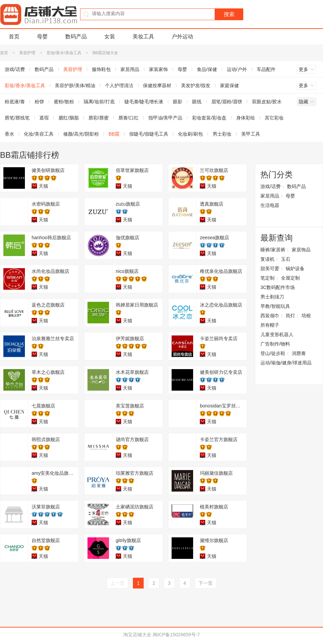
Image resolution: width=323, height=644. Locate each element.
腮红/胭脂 (69, 118)
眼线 (197, 102)
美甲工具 (251, 134)
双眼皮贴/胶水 (267, 102)
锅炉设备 (295, 269)
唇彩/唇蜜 (99, 118)
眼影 (178, 102)
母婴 (42, 37)
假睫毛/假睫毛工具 (149, 134)
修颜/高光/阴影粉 (81, 134)
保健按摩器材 (157, 85)
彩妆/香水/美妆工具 (64, 53)
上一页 (117, 583)
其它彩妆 (274, 118)
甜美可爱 (270, 269)
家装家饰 (158, 69)
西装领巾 (270, 316)
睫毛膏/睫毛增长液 (144, 102)
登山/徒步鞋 (273, 353)
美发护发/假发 (196, 85)
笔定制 (267, 278)
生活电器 (270, 205)
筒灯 (290, 316)
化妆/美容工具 (39, 134)
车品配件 (266, 69)
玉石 (286, 259)
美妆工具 (143, 37)
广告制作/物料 (275, 344)
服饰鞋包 (101, 69)
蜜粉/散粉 (64, 102)
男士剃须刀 (272, 297)
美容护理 (27, 53)
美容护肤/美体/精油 (75, 85)
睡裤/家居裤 (273, 250)
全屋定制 (290, 278)
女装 (110, 37)
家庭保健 (229, 85)
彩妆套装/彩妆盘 (209, 118)
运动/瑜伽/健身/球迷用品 (286, 363)
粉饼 (39, 102)
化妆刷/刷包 (190, 134)
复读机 (267, 259)
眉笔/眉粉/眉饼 (227, 102)
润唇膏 (299, 353)
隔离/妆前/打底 (99, 102)
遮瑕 (44, 118)
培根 (306, 316)
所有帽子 (270, 325)
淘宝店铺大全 (137, 635)
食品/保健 (207, 69)
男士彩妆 (222, 134)
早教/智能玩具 (275, 306)
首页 (14, 37)
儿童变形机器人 (277, 334)
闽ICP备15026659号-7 (176, 635)
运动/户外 (237, 69)
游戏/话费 (271, 186)
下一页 (206, 583)
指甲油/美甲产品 (166, 118)
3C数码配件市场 (278, 287)
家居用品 (130, 69)
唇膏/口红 (129, 118)
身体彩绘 (246, 118)
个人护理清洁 (119, 85)
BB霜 (114, 134)
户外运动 (182, 37)
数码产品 (76, 37)
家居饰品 (301, 250)
